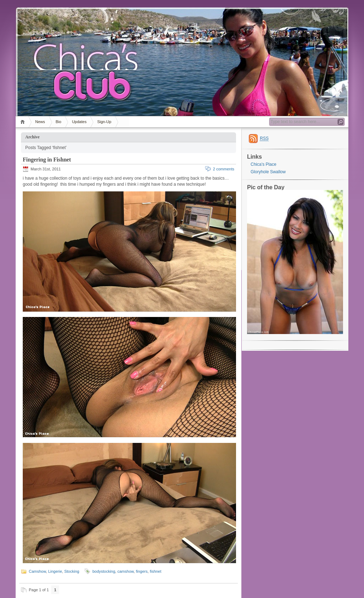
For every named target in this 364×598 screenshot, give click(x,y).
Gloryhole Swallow (268, 172)
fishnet (155, 571)
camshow (125, 571)
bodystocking (104, 571)
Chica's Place (263, 164)
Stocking (72, 571)
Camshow (37, 571)
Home (24, 122)
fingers (142, 571)
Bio (59, 122)
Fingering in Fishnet (47, 160)
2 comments (224, 169)
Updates (79, 122)
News (40, 122)
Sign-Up (104, 122)
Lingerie (55, 571)
